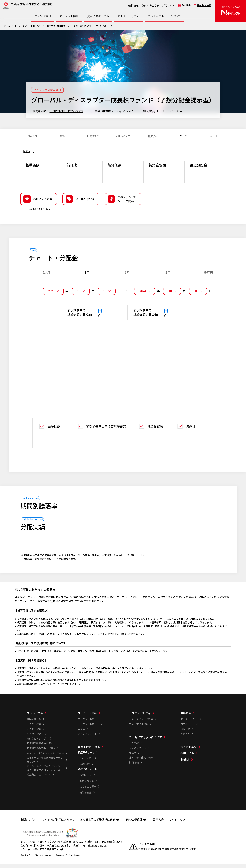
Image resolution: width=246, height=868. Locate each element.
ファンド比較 (34, 732)
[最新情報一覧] (201, 717)
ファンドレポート (87, 737)
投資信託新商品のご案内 (40, 747)
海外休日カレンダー (38, 742)
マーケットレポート (89, 728)
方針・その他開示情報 (141, 761)
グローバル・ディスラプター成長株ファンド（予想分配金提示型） (61, 26)
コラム (81, 732)
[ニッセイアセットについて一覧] (149, 741)
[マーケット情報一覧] (98, 717)
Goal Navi (85, 767)
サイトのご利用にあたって (58, 823)
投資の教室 (86, 796)
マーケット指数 (86, 723)
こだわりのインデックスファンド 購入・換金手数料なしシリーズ (46, 772)
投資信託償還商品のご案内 (41, 752)
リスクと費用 (147, 848)
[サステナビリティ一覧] (149, 717)
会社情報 (134, 747)
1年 (87, 278)
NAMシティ (86, 778)
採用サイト (168, 5)
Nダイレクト (86, 762)
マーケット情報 (87, 717)
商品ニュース (187, 728)
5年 (168, 278)
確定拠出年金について (39, 778)
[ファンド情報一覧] (47, 717)
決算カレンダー (35, 737)
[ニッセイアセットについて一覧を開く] (164, 16)
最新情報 (134, 5)
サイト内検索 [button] (204, 5)
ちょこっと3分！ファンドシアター (45, 757)
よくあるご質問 (88, 790)
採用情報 (134, 766)
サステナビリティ (140, 717)
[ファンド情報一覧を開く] (43, 16)
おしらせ (185, 732)
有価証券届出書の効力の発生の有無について (45, 764)
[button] (123, 204)
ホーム (7, 26)
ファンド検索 (34, 728)
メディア (185, 737)
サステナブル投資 (139, 728)
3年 (127, 278)
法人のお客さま (151, 5)
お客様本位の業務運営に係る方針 (100, 823)
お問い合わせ (87, 784)
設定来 (208, 278)
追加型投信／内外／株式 (66, 111)
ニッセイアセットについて (146, 741)
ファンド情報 (20, 26)
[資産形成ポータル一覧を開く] (98, 16)
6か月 (46, 278)
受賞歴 (133, 756)
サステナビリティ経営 (141, 723)
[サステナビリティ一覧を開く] (128, 16)
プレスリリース (137, 751)
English (186, 5)
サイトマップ (177, 823)
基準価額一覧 (34, 723)
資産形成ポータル (89, 750)
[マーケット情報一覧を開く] (69, 16)
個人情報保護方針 (137, 823)
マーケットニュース (191, 723)
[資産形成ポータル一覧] (98, 750)
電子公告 (158, 823)
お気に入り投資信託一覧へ (39, 214)
